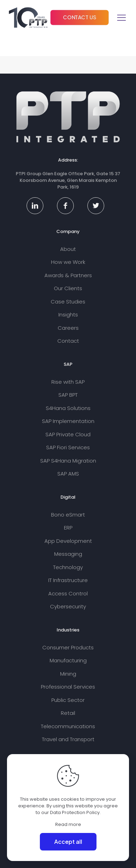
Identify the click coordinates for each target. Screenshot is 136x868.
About (68, 249)
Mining (68, 674)
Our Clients (68, 288)
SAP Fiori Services (68, 447)
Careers (68, 328)
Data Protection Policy (75, 812)
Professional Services (68, 687)
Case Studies (68, 302)
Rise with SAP (68, 382)
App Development (68, 541)
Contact (68, 341)
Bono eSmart (68, 515)
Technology (68, 567)
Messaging (68, 554)
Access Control (68, 593)
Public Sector (68, 700)
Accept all (68, 842)
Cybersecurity (68, 606)
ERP (68, 528)
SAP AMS (68, 474)
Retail (68, 713)
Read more (68, 824)
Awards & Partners (68, 275)
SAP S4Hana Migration (68, 461)
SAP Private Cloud (68, 434)
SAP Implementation (68, 421)
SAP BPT (68, 395)
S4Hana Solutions (68, 408)
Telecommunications (68, 726)
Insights (68, 315)
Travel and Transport (68, 739)
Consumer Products (68, 647)
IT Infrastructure (68, 580)
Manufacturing (68, 660)
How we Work (68, 262)
